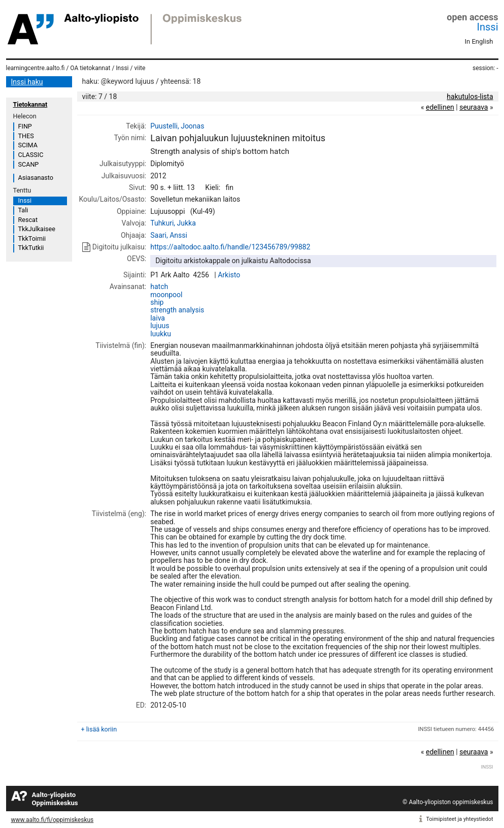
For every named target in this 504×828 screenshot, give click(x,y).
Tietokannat (30, 104)
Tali (23, 210)
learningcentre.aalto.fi (36, 68)
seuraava (474, 107)
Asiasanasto (36, 178)
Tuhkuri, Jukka (173, 223)
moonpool (166, 295)
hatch (159, 286)
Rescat (28, 220)
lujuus (160, 326)
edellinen (440, 107)
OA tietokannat (90, 68)
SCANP (29, 164)
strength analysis (177, 310)
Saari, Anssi (169, 235)
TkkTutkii (31, 248)
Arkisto (229, 275)
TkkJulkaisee (37, 229)
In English (479, 41)
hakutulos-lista (470, 97)
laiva (158, 318)
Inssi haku (27, 82)
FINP (25, 126)
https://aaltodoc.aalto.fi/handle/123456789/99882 (230, 247)
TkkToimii (32, 238)
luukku (161, 334)
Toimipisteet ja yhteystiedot (460, 819)
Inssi (488, 27)
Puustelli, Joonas (177, 126)
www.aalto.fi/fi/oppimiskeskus (53, 820)
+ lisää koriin (99, 729)
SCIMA (28, 145)
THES (26, 136)
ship (157, 302)
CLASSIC (31, 155)
